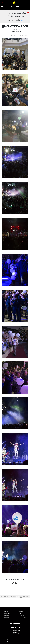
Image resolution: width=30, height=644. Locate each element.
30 (21, 36)
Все (26, 36)
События (7, 611)
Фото (20, 613)
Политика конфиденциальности (15, 640)
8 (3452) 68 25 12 (16, 630)
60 (23, 36)
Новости (7, 617)
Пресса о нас (22, 617)
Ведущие (7, 615)
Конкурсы (7, 613)
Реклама (21, 615)
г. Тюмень (16, 633)
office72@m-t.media (16, 628)
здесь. (22, 21)
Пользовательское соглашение (15, 642)
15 (18, 36)
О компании (22, 611)
